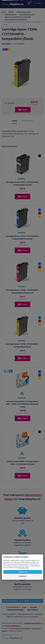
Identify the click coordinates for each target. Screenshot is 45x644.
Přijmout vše (23, 572)
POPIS (15, 121)
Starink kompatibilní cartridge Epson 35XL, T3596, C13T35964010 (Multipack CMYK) (23, 404)
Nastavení (23, 576)
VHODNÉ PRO (27, 121)
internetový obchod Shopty (20, 628)
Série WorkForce (11, 14)
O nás (24, 607)
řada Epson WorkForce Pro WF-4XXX (18, 17)
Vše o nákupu (33, 610)
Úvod (4, 12)
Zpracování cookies (24, 568)
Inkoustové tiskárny (24, 12)
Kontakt (34, 607)
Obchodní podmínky (15, 610)
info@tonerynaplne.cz (34, 623)
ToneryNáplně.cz (13, 626)
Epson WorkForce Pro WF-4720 (16, 19)
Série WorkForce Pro (27, 14)
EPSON (11, 12)
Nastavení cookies (16, 631)
